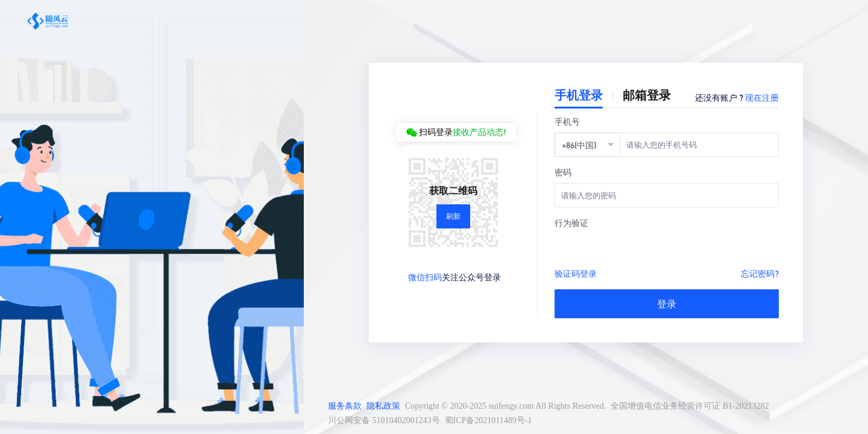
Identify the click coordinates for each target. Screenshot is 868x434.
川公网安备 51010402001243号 (384, 420)
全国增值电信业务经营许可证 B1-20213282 (690, 406)
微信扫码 (425, 277)
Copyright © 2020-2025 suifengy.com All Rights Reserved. (505, 406)
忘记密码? (760, 273)
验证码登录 (576, 273)
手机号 (567, 121)
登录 (667, 303)
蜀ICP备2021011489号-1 (489, 420)
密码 (563, 172)
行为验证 (571, 222)
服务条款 (345, 406)
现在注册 (762, 97)
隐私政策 (383, 406)
